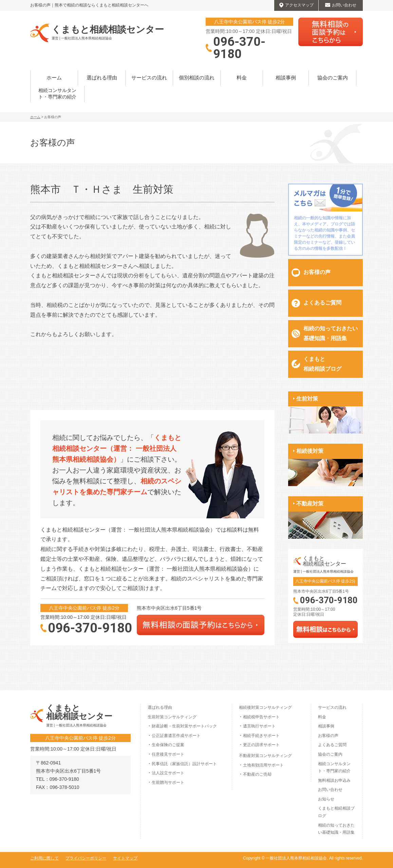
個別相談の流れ (197, 78)
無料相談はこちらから (331, 32)
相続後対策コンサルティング (265, 707)
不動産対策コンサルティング (265, 756)
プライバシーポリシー (86, 858)
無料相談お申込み (334, 780)
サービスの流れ (149, 78)
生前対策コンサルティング (172, 717)
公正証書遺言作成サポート (176, 736)
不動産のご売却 (257, 774)
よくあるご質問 (322, 303)
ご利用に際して (44, 858)
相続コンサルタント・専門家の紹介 (57, 94)
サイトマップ (125, 858)
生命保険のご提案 (168, 745)
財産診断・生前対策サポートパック (184, 726)
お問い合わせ (330, 790)
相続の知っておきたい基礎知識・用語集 (331, 333)
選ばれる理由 (102, 78)
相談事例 (286, 78)
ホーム (54, 78)
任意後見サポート (168, 754)
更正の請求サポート (261, 745)
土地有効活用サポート (263, 765)
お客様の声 (317, 272)
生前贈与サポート (168, 782)
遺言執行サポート (259, 726)
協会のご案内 (333, 78)
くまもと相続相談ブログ (322, 364)
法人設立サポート (168, 773)
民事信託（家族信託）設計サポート (184, 764)
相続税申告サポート (261, 717)
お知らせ (326, 799)
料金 (242, 78)
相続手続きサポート (261, 736)
